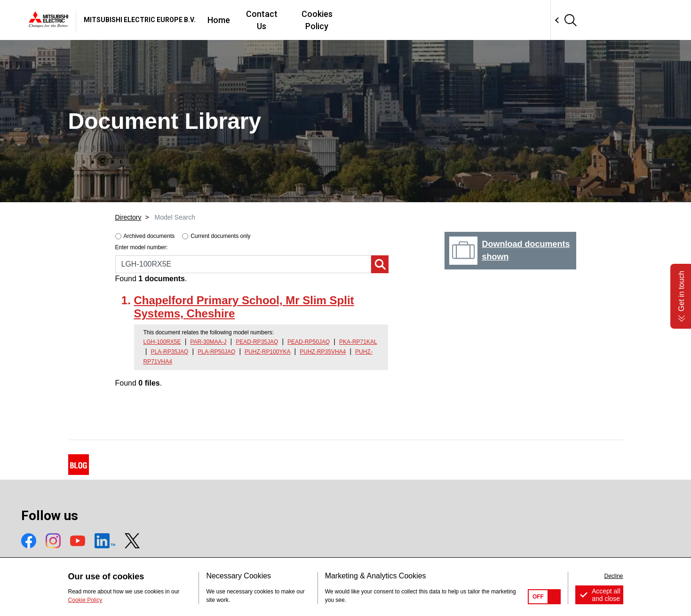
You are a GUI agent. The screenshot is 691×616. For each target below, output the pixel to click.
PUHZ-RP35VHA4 (323, 352)
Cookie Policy (85, 600)
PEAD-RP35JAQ (257, 342)
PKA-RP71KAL (358, 342)
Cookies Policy (462, 20)
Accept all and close (606, 595)
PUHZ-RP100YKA (267, 352)
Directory (128, 217)
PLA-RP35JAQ (169, 352)
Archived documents (149, 236)
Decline (613, 576)
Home (352, 20)
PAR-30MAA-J (208, 342)
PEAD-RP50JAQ (309, 342)
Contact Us (399, 20)
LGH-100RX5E (162, 342)
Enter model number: (142, 247)
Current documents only (220, 236)
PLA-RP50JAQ (216, 352)
